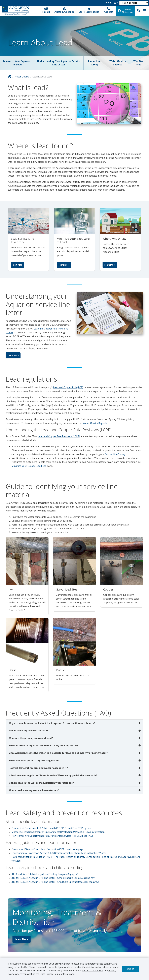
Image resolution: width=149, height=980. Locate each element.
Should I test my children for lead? (28, 731)
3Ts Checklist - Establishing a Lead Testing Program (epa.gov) (45, 874)
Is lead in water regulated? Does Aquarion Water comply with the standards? (53, 775)
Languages (112, 2)
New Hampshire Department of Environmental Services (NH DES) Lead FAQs (52, 836)
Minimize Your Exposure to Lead (17, 63)
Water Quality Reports (118, 63)
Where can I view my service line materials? (34, 790)
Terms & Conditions (93, 971)
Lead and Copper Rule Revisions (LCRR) (59, 436)
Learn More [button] (22, 939)
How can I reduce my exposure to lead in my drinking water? (43, 745)
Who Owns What (139, 63)
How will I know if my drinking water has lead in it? (38, 768)
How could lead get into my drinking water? (34, 760)
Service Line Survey (94, 63)
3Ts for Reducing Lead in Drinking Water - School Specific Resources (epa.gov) (53, 878)
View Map (17, 265)
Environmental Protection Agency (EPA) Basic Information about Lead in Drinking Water (59, 853)
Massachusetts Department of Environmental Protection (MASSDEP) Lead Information (58, 832)
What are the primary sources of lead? (31, 738)
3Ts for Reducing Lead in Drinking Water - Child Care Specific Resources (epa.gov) (55, 882)
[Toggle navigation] (145, 11)
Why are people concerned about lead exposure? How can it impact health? (52, 723)
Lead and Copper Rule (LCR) (68, 387)
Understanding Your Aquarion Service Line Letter (59, 63)
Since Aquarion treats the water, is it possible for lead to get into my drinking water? (58, 753)
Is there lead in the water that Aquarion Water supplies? (41, 783)
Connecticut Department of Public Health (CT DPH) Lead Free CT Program (51, 828)
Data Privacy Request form (54, 974)
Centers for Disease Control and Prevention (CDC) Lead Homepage (47, 849)
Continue (131, 969)
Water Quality (22, 77)
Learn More (64, 265)
